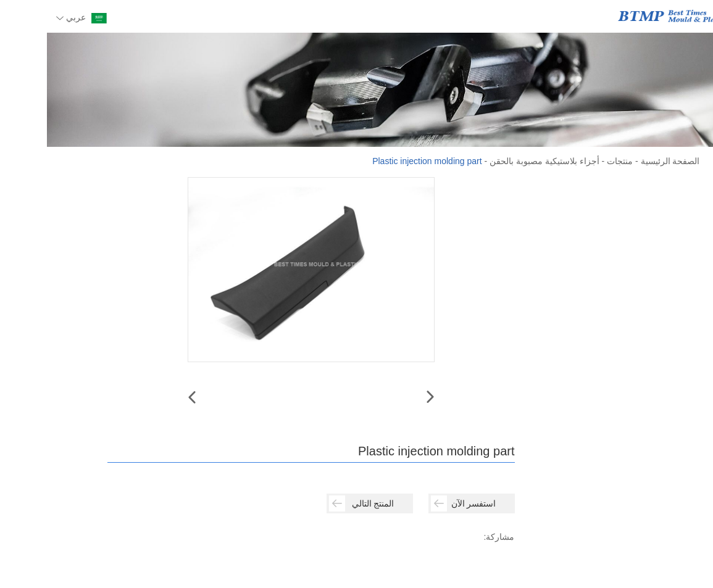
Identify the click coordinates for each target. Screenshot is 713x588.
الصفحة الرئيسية (623, 161)
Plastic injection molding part (380, 161)
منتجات (573, 161)
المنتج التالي (315, 503)
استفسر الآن (417, 503)
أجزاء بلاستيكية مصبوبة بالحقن (498, 161)
